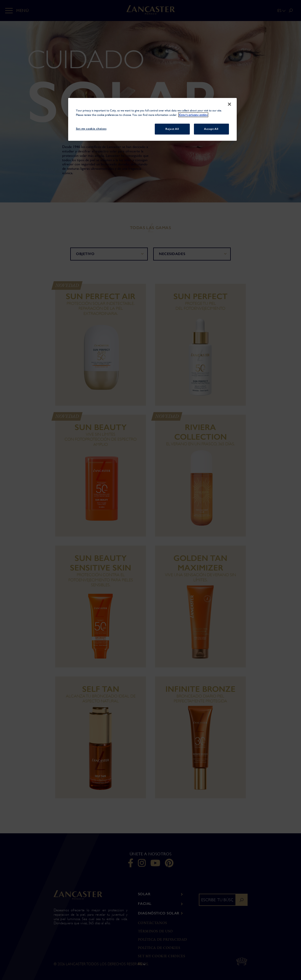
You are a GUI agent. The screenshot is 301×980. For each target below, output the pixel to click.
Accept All (211, 129)
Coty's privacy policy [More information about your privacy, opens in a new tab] (193, 115)
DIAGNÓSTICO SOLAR (159, 913)
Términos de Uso (155, 931)
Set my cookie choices (162, 956)
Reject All (172, 129)
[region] (152, 119)
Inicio (139, 28)
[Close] (229, 104)
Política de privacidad (163, 939)
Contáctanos (153, 923)
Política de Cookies (159, 948)
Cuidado (151, 28)
